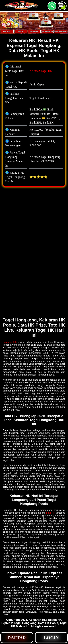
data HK (51, 513)
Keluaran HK (10, 342)
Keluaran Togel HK (41, 71)
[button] (62, 6)
